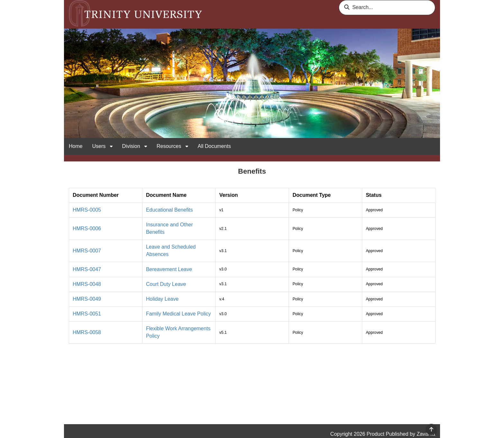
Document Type (312, 195)
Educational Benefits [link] (169, 210)
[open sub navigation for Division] (146, 146)
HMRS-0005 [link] (87, 210)
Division (132, 146)
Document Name (166, 195)
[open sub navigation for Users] (111, 146)
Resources (170, 146)
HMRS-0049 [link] (87, 299)
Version (229, 195)
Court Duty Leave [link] (166, 284)
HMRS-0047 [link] (87, 269)
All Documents (214, 146)
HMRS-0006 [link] (87, 228)
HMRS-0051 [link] (87, 314)
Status (374, 195)
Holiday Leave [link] (162, 299)
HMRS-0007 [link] (87, 251)
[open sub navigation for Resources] (187, 146)
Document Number (96, 195)
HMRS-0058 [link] (87, 332)
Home (76, 146)
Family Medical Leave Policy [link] (178, 314)
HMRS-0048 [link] (87, 284)
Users (100, 146)
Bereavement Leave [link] (169, 269)
